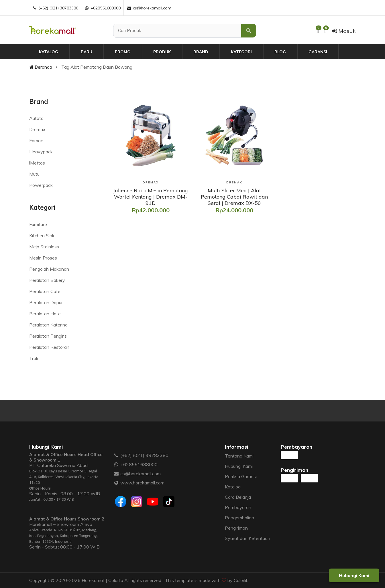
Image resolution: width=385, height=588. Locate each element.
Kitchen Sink (42, 235)
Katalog (49, 52)
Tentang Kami (239, 456)
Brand (201, 52)
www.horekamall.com (142, 483)
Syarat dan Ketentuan (247, 538)
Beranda (41, 67)
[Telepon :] (116, 455)
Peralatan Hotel (45, 314)
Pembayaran (238, 507)
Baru (87, 52)
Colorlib (241, 580)
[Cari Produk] (177, 31)
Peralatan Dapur (46, 302)
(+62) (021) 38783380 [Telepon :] (55, 8)
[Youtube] (153, 502)
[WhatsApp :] (116, 464)
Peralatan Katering (48, 325)
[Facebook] (121, 502)
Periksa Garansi (241, 476)
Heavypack (41, 152)
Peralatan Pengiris (48, 336)
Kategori (241, 52)
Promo (123, 52)
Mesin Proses (43, 258)
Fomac (36, 140)
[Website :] (116, 483)
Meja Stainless (44, 247)
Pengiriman (236, 528)
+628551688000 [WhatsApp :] (102, 8)
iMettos (37, 163)
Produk (162, 52)
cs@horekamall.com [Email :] (149, 8)
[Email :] (116, 474)
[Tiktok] (169, 502)
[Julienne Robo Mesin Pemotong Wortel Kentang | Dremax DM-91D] (151, 197)
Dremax (37, 129)
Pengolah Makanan (49, 269)
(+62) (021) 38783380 (144, 455)
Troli (34, 358)
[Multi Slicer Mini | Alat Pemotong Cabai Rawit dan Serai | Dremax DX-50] (234, 197)
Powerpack (41, 185)
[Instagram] (137, 502)
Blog (280, 52)
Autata (36, 118)
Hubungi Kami (239, 466)
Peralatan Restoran (49, 347)
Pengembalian (239, 518)
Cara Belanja (238, 497)
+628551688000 (139, 464)
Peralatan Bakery (47, 280)
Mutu (34, 174)
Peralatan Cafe (45, 291)
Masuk (344, 31)
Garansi (318, 52)
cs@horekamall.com (141, 474)
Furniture (38, 224)
